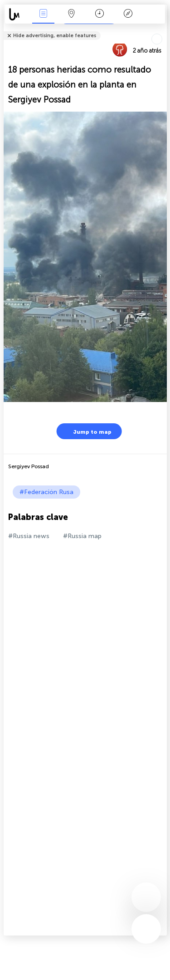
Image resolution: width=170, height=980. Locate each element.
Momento (100, 14)
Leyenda (128, 14)
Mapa (72, 14)
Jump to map (87, 431)
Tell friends (163, 30)
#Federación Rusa (46, 492)
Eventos (43, 14)
